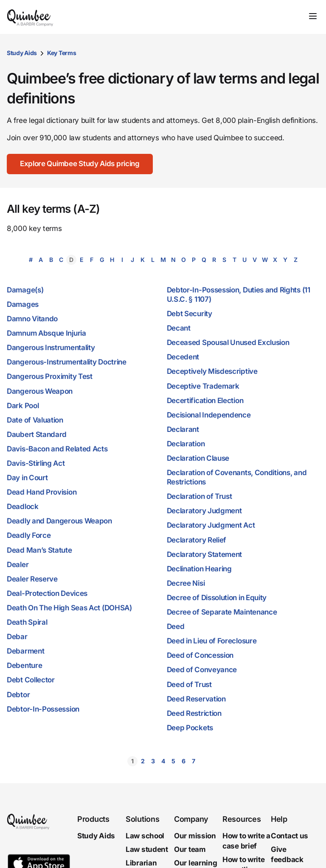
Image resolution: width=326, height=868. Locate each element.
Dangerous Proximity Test (50, 376)
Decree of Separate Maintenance (222, 612)
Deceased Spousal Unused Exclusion (228, 342)
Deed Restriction (194, 713)
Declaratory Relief (197, 540)
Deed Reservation (196, 699)
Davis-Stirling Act (36, 463)
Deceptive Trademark (203, 386)
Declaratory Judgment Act (211, 525)
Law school (145, 836)
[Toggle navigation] (313, 16)
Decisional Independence (209, 415)
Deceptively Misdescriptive (212, 371)
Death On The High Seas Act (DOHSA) (69, 608)
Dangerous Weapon (40, 391)
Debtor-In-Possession (43, 709)
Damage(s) (25, 290)
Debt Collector (31, 680)
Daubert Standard (37, 434)
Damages (23, 304)
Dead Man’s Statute (39, 550)
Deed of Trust (189, 684)
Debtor (18, 695)
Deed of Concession (200, 655)
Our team (190, 849)
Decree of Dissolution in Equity (217, 598)
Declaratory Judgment (204, 511)
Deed (176, 626)
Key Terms (62, 53)
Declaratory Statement (205, 554)
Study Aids (22, 53)
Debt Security (190, 314)
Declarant (183, 429)
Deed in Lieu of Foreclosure (212, 641)
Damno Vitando (32, 319)
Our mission (195, 836)
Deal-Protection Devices (47, 593)
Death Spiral (27, 622)
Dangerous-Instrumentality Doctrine (67, 362)
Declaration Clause (198, 458)
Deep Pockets (190, 728)
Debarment (25, 651)
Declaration (186, 444)
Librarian (141, 863)
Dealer (18, 565)
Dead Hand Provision (42, 492)
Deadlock (23, 506)
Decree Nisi (186, 583)
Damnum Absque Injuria (46, 333)
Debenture (24, 665)
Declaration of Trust (200, 496)
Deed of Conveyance (202, 670)
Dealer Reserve (32, 579)
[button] (109, 761)
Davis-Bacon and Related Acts (57, 449)
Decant (179, 328)
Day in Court (27, 478)
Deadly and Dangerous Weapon (59, 521)
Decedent (183, 357)
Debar (17, 637)
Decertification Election (205, 401)
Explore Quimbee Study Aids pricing (80, 164)
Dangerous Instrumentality (51, 348)
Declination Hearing (199, 569)
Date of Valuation (35, 420)
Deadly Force (29, 535)
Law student (147, 849)
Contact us (289, 836)
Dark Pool (23, 406)
